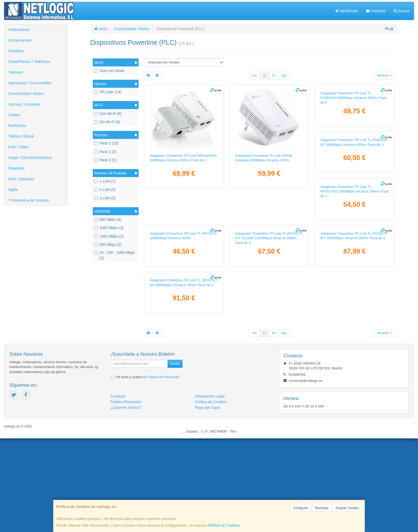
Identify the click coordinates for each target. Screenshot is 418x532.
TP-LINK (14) (108, 92)
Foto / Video (18, 147)
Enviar (175, 457)
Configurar (301, 508)
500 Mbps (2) (108, 245)
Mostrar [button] (384, 75)
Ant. (254, 75)
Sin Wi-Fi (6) (107, 122)
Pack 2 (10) (106, 143)
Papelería (16, 168)
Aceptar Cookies (347, 508)
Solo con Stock (109, 71)
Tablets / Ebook (21, 136)
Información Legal (210, 490)
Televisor (16, 72)
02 (274, 75)
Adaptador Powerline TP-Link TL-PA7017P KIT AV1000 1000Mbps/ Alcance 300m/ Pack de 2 (183, 378)
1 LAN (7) (105, 181)
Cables (14, 115)
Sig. (284, 75)
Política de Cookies (224, 525)
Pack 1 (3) (105, 152)
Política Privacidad (126, 495)
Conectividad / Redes (26, 94)
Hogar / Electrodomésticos (30, 158)
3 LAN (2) (105, 198)
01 (265, 75)
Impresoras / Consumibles (30, 83)
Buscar (402, 11)
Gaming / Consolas (24, 104)
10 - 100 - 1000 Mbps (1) (114, 255)
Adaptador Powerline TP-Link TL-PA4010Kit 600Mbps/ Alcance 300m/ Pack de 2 (353, 160)
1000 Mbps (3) (109, 228)
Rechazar (322, 508)
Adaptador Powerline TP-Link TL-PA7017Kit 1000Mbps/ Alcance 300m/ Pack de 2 (269, 269)
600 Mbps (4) (108, 219)
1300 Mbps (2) (109, 236)
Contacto (376, 11)
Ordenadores (19, 30)
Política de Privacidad (163, 471)
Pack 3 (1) (105, 160)
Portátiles (16, 51)
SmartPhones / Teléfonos (29, 62)
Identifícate (347, 11)
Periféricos (17, 126)
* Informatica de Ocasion (29, 200)
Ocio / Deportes (21, 179)
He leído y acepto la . (148, 471)
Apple (13, 190)
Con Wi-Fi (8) (108, 114)
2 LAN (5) (105, 190)
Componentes (20, 40)
